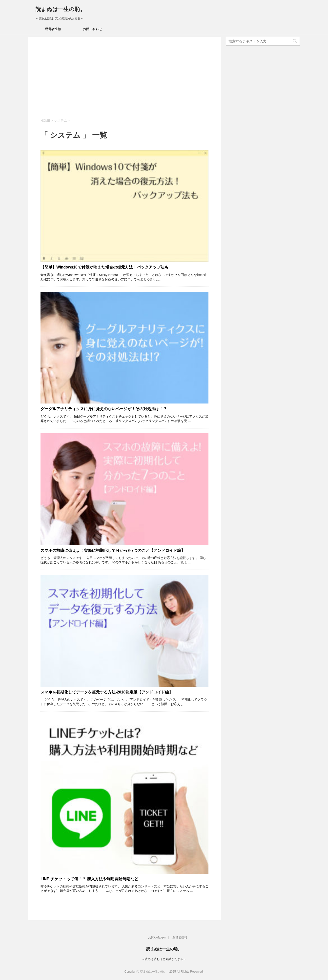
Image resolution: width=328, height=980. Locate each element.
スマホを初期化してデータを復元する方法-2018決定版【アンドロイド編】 (107, 692)
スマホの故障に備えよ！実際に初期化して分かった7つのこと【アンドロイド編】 (113, 550)
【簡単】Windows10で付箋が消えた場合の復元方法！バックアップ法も (104, 267)
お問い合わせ (93, 29)
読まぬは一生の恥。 (61, 9)
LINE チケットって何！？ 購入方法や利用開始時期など (89, 879)
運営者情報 (53, 29)
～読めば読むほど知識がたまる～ (164, 959)
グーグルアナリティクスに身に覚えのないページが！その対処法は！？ (104, 409)
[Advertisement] (124, 81)
